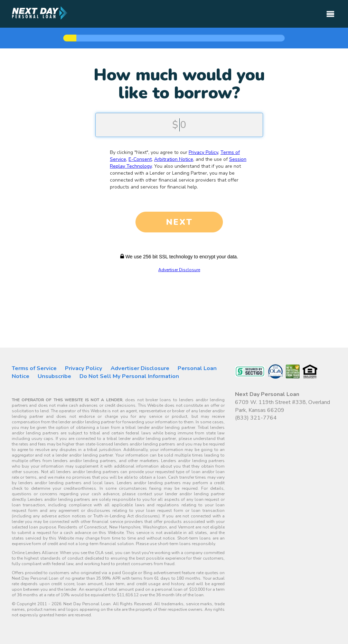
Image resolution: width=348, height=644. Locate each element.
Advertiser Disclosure (179, 270)
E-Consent (140, 159)
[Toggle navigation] (330, 11)
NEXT (179, 222)
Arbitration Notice (174, 159)
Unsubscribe (54, 376)
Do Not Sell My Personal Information (129, 376)
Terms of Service (34, 368)
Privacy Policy (203, 152)
